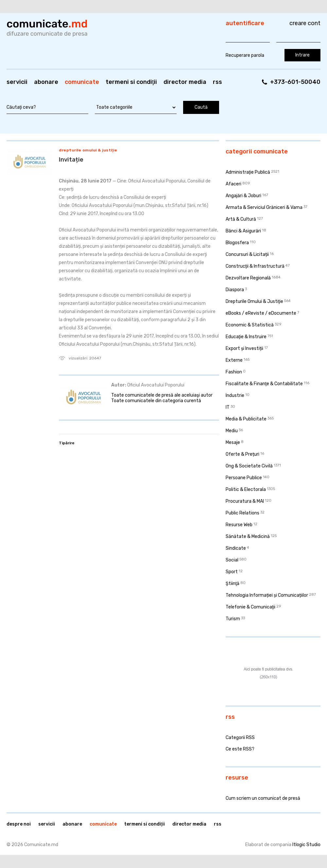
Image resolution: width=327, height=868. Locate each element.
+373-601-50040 (295, 82)
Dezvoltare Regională (248, 278)
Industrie (235, 395)
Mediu (232, 431)
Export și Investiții (244, 348)
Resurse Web (239, 525)
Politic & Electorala (246, 489)
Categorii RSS (240, 738)
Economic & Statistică (250, 325)
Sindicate (236, 548)
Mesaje (233, 442)
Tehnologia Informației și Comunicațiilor (267, 595)
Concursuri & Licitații (247, 254)
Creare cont (305, 23)
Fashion (234, 372)
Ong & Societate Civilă (249, 466)
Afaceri (233, 184)
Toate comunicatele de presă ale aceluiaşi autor (162, 395)
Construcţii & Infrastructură (255, 266)
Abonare (46, 82)
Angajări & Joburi (243, 196)
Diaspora (235, 290)
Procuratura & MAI (245, 501)
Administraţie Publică (248, 172)
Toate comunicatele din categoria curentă (156, 401)
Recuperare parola (245, 55)
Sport (232, 572)
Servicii (17, 82)
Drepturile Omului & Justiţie (88, 150)
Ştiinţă (232, 584)
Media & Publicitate (246, 419)
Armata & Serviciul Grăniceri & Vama (264, 207)
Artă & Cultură (241, 219)
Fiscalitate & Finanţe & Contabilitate (264, 384)
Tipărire (67, 443)
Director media (185, 82)
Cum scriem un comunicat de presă (263, 798)
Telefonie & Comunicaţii (250, 607)
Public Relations (242, 513)
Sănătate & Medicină (248, 537)
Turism (233, 619)
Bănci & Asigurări (243, 231)
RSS (217, 82)
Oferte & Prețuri (242, 454)
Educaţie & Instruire (246, 337)
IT (228, 407)
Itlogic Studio (306, 845)
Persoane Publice (244, 478)
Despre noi (19, 824)
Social (232, 560)
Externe (234, 360)
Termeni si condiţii (131, 82)
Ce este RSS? (240, 749)
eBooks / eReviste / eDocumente (261, 313)
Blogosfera (237, 243)
